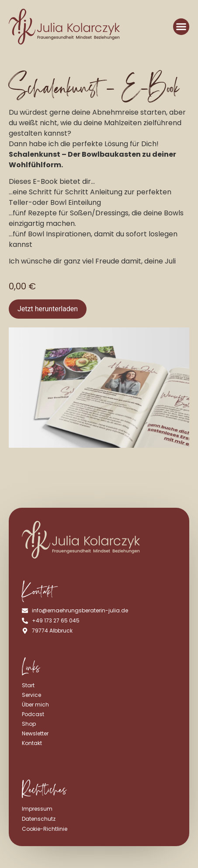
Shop (29, 724)
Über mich (35, 705)
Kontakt (32, 743)
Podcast (33, 714)
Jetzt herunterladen (48, 309)
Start (28, 685)
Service (31, 695)
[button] (181, 27)
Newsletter (35, 733)
